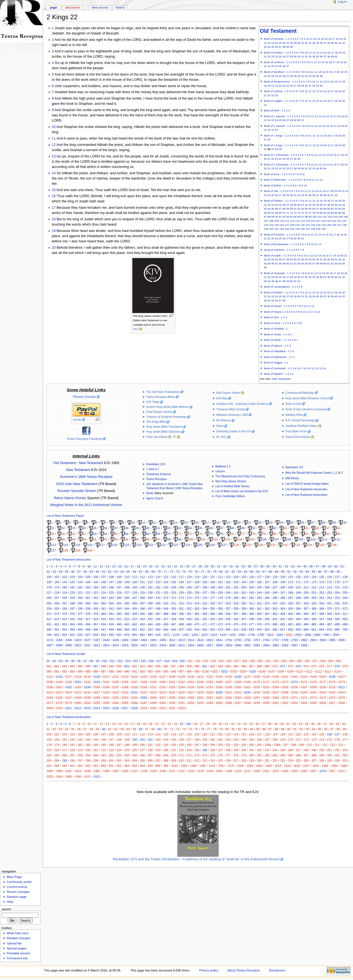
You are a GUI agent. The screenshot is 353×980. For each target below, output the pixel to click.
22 (269, 43)
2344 (69, 640)
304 (119, 603)
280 (236, 598)
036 (307, 661)
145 (297, 229)
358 (236, 609)
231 (158, 593)
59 (325, 209)
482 (290, 624)
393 (205, 614)
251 (314, 593)
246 (275, 593)
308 (150, 603)
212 (314, 587)
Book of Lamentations (277, 287)
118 (323, 221)
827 (88, 635)
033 (284, 661)
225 (111, 593)
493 (72, 630)
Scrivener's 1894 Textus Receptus (86, 477)
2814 (116, 645)
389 (174, 614)
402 (275, 614)
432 (205, 619)
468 (181, 624)
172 (306, 582)
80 (321, 213)
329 (314, 603)
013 (128, 661)
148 (313, 229)
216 (345, 587)
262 (96, 598)
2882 (285, 645)
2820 (172, 645)
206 (267, 587)
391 (189, 614)
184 (96, 587)
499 (119, 630)
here (136, 329)
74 (299, 213)
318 (228, 603)
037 (315, 661)
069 (267, 666)
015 (143, 661)
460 (119, 624)
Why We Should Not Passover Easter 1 (310, 473)
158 (197, 582)
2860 (238, 645)
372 (345, 609)
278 (220, 598)
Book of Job (271, 191)
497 (103, 630)
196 (189, 587)
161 (220, 582)
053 (143, 666)
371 (337, 609)
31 (303, 43)
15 (326, 39)
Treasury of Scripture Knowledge (166, 417)
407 (314, 614)
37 (325, 43)
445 (306, 619)
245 (267, 593)
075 (314, 666)
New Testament (281, 379)
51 (295, 209)
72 (291, 213)
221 (80, 593)
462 (135, 624)
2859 (229, 645)
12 (315, 39)
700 (345, 630)
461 (127, 624)
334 (49, 609)
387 (158, 614)
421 (119, 619)
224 (103, 593)
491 (57, 630)
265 (119, 598)
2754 (229, 640)
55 (310, 209)
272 (174, 598)
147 (308, 229)
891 (135, 635)
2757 (257, 640)
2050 (289, 635)
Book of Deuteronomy (277, 81)
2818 (153, 645)
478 (259, 624)
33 (310, 43)
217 (49, 593)
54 (306, 209)
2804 (323, 640)
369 (322, 609)
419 (103, 619)
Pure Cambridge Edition (230, 496)
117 (318, 221)
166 (259, 582)
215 (337, 587)
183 (88, 587)
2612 (172, 640)
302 (103, 603)
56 (314, 209)
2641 (219, 640)
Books (150, 493)
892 (143, 635)
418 (96, 619)
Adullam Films (294, 415)
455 (80, 624)
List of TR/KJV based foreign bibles (307, 484)
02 (54, 661)
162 (228, 582)
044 (72, 666)
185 (103, 587)
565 (205, 630)
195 (181, 587)
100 (314, 217)
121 (339, 221)
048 (103, 666)
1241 (195, 635)
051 (127, 666)
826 (80, 635)
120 (334, 221)
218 (57, 593)
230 (150, 593)
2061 (327, 635)
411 (345, 614)
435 (228, 619)
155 (174, 582)
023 (206, 661)
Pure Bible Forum (296, 431)
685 (337, 630)
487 (330, 624)
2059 (308, 635)
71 (288, 213)
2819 (163, 645)
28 (291, 43)
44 (269, 47)
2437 (97, 640)
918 (158, 635)
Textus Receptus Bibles (161, 397)
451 (49, 624)
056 (166, 666)
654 (259, 630)
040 (338, 661)
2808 (59, 645)
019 (175, 661)
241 (236, 593)
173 (314, 582)
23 (273, 43)
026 (229, 661)
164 (244, 582)
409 (330, 614)
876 (127, 635)
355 (213, 609)
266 (127, 598)
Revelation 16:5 (156, 464)
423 (135, 619)
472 (213, 624)
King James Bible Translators (164, 427)
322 (259, 603)
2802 (304, 640)
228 (135, 593)
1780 (261, 635)
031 (268, 661)
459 (111, 624)
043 (65, 666)
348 (158, 609)
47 (280, 47)
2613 (182, 640)
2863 (266, 645)
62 (336, 209)
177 (345, 582)
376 (72, 614)
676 (330, 630)
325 (283, 603)
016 (151, 661)
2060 (317, 635)
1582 (242, 635)
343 (119, 609)
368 (314, 609)
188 (127, 587)
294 (345, 598)
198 (205, 587)
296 (57, 603)
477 (252, 624)
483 (298, 624)
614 (236, 630)
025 (221, 661)
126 (282, 225)
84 (336, 213)
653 (252, 630)
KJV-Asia (222, 398)
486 (322, 624)
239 (220, 593)
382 (119, 614)
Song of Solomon (274, 250)
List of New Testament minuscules (306, 489)
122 (344, 221)
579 (220, 630)
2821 (182, 645)
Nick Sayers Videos (228, 393)
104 (335, 217)
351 (181, 609)
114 (303, 221)
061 (205, 666)
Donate (77, 420)
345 (135, 609)
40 (336, 43)
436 (236, 619)
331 (330, 603)
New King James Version (231, 481)
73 (295, 213)
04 (67, 661)
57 (318, 209)
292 (330, 598)
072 (290, 666)
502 (143, 630)
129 (297, 225)
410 (337, 614)
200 (220, 587)
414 (65, 619)
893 (150, 635)
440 (267, 619)
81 (325, 213)
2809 (69, 645)
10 (307, 39)
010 (105, 661)
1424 (223, 635)
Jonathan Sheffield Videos (301, 426)
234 (181, 593)
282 (252, 598)
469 (189, 624)
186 (111, 587)
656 (275, 630)
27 (288, 43)
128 (292, 225)
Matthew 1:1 (223, 466)
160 (213, 582)
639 (244, 630)
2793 (295, 640)
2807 (50, 645)
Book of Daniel (273, 306)
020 (183, 661)
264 (111, 598)
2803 (314, 640)
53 (303, 209)
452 (57, 624)
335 (57, 609)
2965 (304, 645)
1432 (232, 635)
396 (228, 614)
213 (322, 587)
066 (244, 666)
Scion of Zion (294, 404)
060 (197, 666)
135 (329, 225)
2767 (276, 640)
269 (150, 598)
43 (265, 47)
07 (85, 661)
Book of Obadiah (274, 329)
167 (267, 582)
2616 (210, 640)
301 (96, 603)
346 (143, 609)
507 (181, 630)
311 (174, 603)
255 (345, 593)
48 (284, 47)
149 (318, 229)
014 (136, 661)
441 (275, 619)
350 (174, 609)
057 (174, 666)
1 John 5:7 (153, 469)
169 (283, 582)
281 (244, 598)
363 (275, 609)
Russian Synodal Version (77, 491)
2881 (276, 645)
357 (228, 609)
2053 (298, 635)
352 (189, 609)
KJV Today (153, 402)
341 (103, 609)
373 (49, 614)
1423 (214, 635)
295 (49, 603)
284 (267, 598)
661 (314, 630)
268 (143, 598)
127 (287, 225)
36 (321, 43)
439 (259, 619)
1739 (252, 635)
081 (57, 671)
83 (332, 213)
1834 (280, 635)
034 (292, 661)
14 (322, 39)
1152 (186, 635)
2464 (144, 640)
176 (337, 582)
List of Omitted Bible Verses (232, 486)
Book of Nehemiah (275, 180)
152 (150, 582)
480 (275, 624)
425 (150, 619)
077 (330, 666)
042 (57, 666)
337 (72, 609)
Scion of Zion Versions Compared (306, 409)
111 (287, 221)
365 (290, 609)
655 (267, 630)
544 (197, 630)
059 (189, 666)
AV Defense (224, 420)
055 (158, 666)
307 (143, 603)
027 (237, 661)
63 (340, 209)
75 (303, 213)
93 (288, 217)
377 (80, 614)
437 (244, 619)
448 (330, 619)
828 (96, 635)
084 (80, 671)
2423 (78, 640)
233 (174, 593)
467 (174, 624)
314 (197, 603)
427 (166, 619)
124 (271, 225)
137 (339, 225)
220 (72, 593)
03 (60, 661)
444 (298, 619)
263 (103, 598)
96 (299, 217)
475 (236, 624)
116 (313, 221)
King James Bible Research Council (307, 398)
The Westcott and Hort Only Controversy (240, 476)
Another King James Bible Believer (168, 407)
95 (295, 217)
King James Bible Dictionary (163, 432)
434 (220, 619)
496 (96, 630)
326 (290, 603)
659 (298, 630)
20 (345, 39)
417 (88, 619)
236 (197, 593)
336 (65, 609)
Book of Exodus (273, 53)
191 (150, 587)
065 (236, 666)
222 (88, 593)
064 (228, 666)
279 (228, 598)
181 (72, 587)
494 (80, 630)
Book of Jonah (272, 334)
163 (236, 582)
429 (181, 619)
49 (288, 47)
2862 (257, 645)
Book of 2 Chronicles (276, 164)
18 (337, 39)
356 (220, 609)
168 (275, 582)
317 (220, 603)
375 (65, 614)
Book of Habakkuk (275, 351)
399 (252, 614)
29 (295, 43)
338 (80, 609)
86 (343, 213)
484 (306, 624)
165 (252, 582)
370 (330, 609)
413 (57, 619)
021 (190, 661)
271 (166, 598)
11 (311, 39)
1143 (176, 635)
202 (236, 587)
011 (112, 661)
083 (72, 671)
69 (280, 213)
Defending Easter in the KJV (234, 431)
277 (213, 598)
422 (127, 619)
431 (197, 619)
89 (273, 217)
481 (283, 624)
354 (205, 609)
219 (65, 593)
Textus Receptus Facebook (84, 439)
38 (329, 43)
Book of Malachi (273, 374)
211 (306, 587)
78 (314, 213)
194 (174, 587)
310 (166, 603)
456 (88, 624)
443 (290, 619)
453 (65, 624)
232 (166, 593)
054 (150, 666)
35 (318, 43)
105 (341, 217)
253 (330, 593)
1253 (204, 635)
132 (313, 225)
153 (158, 582)
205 (259, 587)
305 (127, 603)
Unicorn (220, 471)
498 (111, 630)
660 (306, 630)
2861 (248, 645)
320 (244, 603)
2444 (106, 640)
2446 (125, 640)
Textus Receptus (156, 479)
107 (266, 221)
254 (337, 593)
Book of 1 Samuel (275, 116)
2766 (266, 640)
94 (291, 217)
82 (329, 213)
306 (135, 603)
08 (91, 661)
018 (167, 661)
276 (205, 598)
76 (306, 213)
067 (252, 666)
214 (330, 587)
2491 (153, 640)
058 (181, 666)
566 (213, 630)
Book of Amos (272, 323)
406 (306, 614)
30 (299, 43)
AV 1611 (221, 437)
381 (111, 614)
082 (65, 671)
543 (189, 630)
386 (150, 614)
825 (72, 635)
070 (275, 666)
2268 (59, 640)
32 (306, 43)
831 (119, 635)
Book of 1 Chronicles (276, 155)
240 (228, 593)
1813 (270, 635)
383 (127, 614)
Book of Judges (273, 101)
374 (57, 614)
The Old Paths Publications (163, 392)
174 (322, 582)
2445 (116, 640)
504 (158, 630)
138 (344, 225)
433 (213, 619)
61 (332, 209)
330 (322, 603)
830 (111, 635)
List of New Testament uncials (66, 654)
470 (197, 624)
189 (135, 587)
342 (111, 609)
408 (322, 614)
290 (314, 598)
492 (65, 630)
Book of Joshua (273, 91)
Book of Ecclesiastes (276, 244)
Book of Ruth (272, 110)
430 (189, 619)
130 (303, 225)
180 (65, 587)
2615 (200, 640)
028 (245, 661)
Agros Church (155, 498)
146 (303, 229)
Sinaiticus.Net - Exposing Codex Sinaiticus (242, 404)
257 (57, 598)
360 (252, 609)
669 (322, 630)
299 (80, 603)
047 (96, 666)
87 (265, 217)
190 (143, 587)
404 (290, 614)
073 (298, 666)
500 (127, 630)
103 (330, 217)
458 (103, 624)
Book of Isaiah (272, 255)
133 (318, 225)
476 (244, 624)
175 (330, 582)
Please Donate (85, 397)
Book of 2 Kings (273, 145)
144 (292, 229)
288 (298, 598)
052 (135, 666)
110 (282, 221)
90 (276, 217)
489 (345, 624)
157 (189, 582)
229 (143, 593)
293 (337, 598)
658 (290, 630)
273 (181, 598)
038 (323, 661)
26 (284, 43)
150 (323, 229)
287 (290, 598)
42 (343, 43)
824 (65, 635)
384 (135, 614)
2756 (248, 640)
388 (166, 614)
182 (80, 587)
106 (346, 217)
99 (310, 217)
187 (119, 587)
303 (111, 603)
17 (334, 39)
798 (49, 635)
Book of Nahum (273, 346)
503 (150, 630)
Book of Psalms (273, 201)
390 (181, 614)
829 (103, 635)
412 (49, 619)
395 (220, 614)
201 (228, 587)
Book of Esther (273, 185)
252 (322, 593)
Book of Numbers (274, 72)
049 (111, 666)
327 (298, 603)
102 (325, 217)
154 (166, 582)
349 (166, 609)
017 (159, 661)
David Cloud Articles (298, 437)
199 (213, 587)
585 (228, 630)
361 (259, 609)
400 (259, 614)
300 (88, 603)
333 (345, 603)
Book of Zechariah (275, 368)
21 (265, 43)
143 (287, 229)
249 (298, 593)
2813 (106, 645)
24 (276, 43)
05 (73, 661)
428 (174, 619)
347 (150, 609)
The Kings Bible (156, 422)
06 (79, 661)
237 (205, 593)
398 (244, 614)
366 (298, 609)
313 (189, 603)
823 (57, 635)
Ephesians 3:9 (294, 467)
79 (318, 213)
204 (252, 587)
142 (282, 229)
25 (280, 43)
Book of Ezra (272, 174)
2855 (191, 645)
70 (284, 213)
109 (276, 221)
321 (252, 603)
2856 (200, 645)
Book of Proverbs (274, 235)
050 (119, 666)
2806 (342, 640)
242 (244, 593)
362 (267, 609)
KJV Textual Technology (300, 420)
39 (332, 43)
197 (197, 587)
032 (276, 661)
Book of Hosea (273, 312)
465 (158, 624)
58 (321, 209)
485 (314, 624)
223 (96, 593)
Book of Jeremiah (274, 273)
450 (345, 619)
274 (189, 598)
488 (337, 624)
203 (244, 587)
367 (306, 609)
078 (337, 666)
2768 (285, 640)
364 (283, 609)
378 (88, 614)
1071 (167, 635)
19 (341, 39)
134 (323, 225)
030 (260, 661)
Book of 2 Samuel (275, 126)
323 (267, 603)
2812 (97, 645)
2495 (163, 640)
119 (329, 221)
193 (166, 587)
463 (143, 624)
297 (65, 603)
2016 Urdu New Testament (77, 484)
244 (259, 593)
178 (49, 587)
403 (283, 614)
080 (49, 671)
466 (166, 624)
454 (72, 624)
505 (166, 630)
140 (271, 229)
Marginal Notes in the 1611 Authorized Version (86, 505)
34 (314, 43)
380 (103, 614)
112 (292, 221)
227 (127, 593)
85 (340, 213)
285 (275, 598)
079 (345, 666)
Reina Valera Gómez (70, 498)
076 (322, 666)
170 (290, 582)
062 (213, 666)
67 (273, 213)
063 (220, 666)
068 (259, 666)
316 (213, 603)
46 (276, 47)
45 (273, 47)
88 (269, 217)
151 (143, 582)
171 (298, 582)
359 (244, 609)
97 (303, 217)
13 (319, 39)
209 (290, 587)
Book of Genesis (274, 39)
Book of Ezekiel (273, 292)
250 (306, 593)
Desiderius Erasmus (159, 474)
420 (111, 619)
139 (266, 229)
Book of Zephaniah (275, 357)
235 (189, 593)
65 (265, 213)
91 (280, 217)
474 (228, 624)
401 (267, 614)
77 (310, 213)
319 (236, 603)
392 (197, 614)
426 (158, 619)
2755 (238, 640)
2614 (191, 640)
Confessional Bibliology (300, 393)
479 (267, 624)
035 (299, 661)
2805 (332, 640)
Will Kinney (292, 478)
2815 (125, 645)
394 (213, 614)
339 (88, 609)
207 (275, 587)
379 (96, 614)
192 (158, 587)
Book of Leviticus (274, 62)
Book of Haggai (273, 362)
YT (174, 437)
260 (80, 598)
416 (80, 619)
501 (135, 630)
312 (181, 603)
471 (205, 624)
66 (269, 213)
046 (88, 666)
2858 (219, 645)
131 (308, 225)
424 (143, 619)
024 (214, 661)
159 (205, 582)
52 (299, 209)
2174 (50, 640)
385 (143, 614)
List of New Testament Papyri (65, 516)
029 (253, 661)
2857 (210, 645)
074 (306, 666)
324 (275, 603)
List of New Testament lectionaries (306, 495)
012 (120, 661)
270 (158, 598)
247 (283, 593)
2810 (78, 645)
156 (181, 582)
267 (135, 598)
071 (283, 666)
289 (306, 598)
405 (298, 614)
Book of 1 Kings (273, 136)
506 (174, 630)
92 (284, 217)
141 (276, 229)
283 (259, 598)
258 (65, 598)
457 (96, 624)
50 (291, 47)
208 (283, 587)
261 (88, 598)
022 (198, 661)
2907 (295, 645)
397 (236, 614)
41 (340, 43)
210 (298, 587)
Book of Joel (271, 317)
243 (252, 593)
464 (150, 624)
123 (266, 225)
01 (48, 661)
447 (322, 619)
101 (320, 217)
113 (297, 221)
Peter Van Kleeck (157, 437)
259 (72, 598)
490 (49, 630)
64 (343, 209)
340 (96, 609)
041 (49, 666)
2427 (87, 640)
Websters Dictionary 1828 (232, 415)
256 (49, 598)
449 (337, 619)
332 (337, 603)
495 (88, 630)
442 (283, 619)
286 (283, 598)
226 (119, 593)
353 (197, 609)
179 (57, 587)
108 (271, 221)
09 (98, 661)
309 (158, 603)
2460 (135, 640)
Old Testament (278, 31)
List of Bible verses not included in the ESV (242, 491)
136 (334, 225)
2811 (87, 645)
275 (197, 598)
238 (213, 593)
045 (80, 666)
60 (329, 209)
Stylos (220, 426)
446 (314, 619)
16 (330, 39)
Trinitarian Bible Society (231, 409)
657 (283, 630)
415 (72, 619)
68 (276, 213)
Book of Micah (272, 340)
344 (127, 609)
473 (220, 624)
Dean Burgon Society (159, 412)
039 (330, 661)
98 (306, 217)
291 (322, 598)
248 (290, 593)
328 (306, 603)
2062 (336, 635)
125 (276, 225)
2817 (144, 645)
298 (72, 603)
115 (308, 221)
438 (252, 619)
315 (205, 603)
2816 (135, 645)
